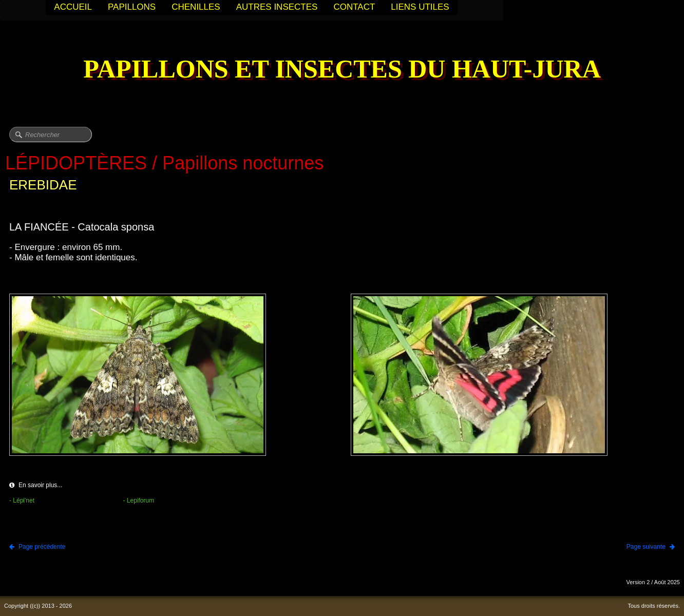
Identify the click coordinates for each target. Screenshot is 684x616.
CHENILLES (196, 7)
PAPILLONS (132, 7)
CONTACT (354, 7)
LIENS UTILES (420, 7)
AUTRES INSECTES (277, 7)
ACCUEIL (73, 7)
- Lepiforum (139, 500)
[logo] (342, 70)
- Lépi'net (22, 500)
